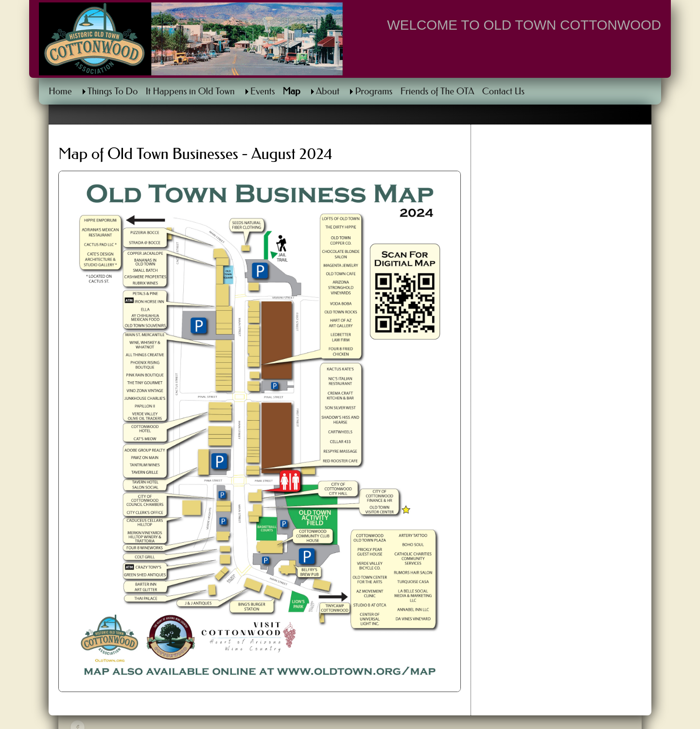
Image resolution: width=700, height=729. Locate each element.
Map (292, 91)
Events (263, 91)
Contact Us (503, 91)
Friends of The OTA (437, 91)
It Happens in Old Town (190, 91)
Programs (374, 91)
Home (60, 91)
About (328, 91)
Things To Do (113, 91)
